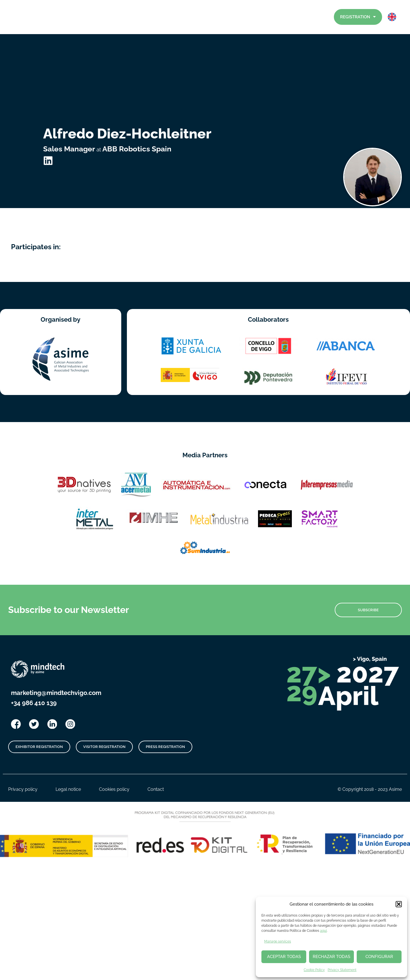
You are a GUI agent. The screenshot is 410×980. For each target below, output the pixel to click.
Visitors (295, 17)
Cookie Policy (314, 970)
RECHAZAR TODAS (331, 957)
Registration (358, 17)
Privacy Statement (342, 970)
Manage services (278, 941)
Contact (321, 17)
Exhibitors (264, 17)
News (200, 17)
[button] (399, 904)
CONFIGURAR (379, 957)
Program (230, 17)
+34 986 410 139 (34, 669)
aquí (323, 931)
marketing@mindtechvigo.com (56, 659)
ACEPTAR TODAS (284, 957)
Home (171, 17)
